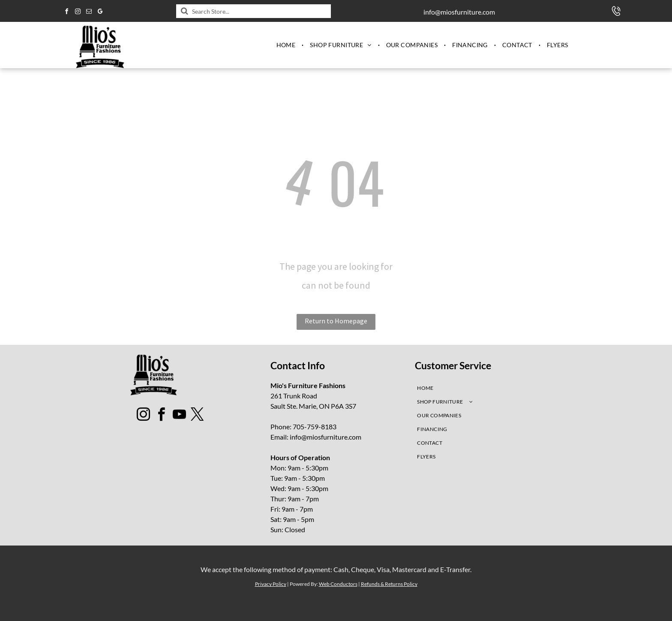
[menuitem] (287, 45)
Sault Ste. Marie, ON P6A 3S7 (313, 406)
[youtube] (180, 416)
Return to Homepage (336, 321)
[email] (89, 13)
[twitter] (198, 416)
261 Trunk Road (294, 396)
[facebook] (66, 13)
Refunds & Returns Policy (389, 584)
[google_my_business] (100, 13)
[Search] (253, 11)
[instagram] (78, 13)
